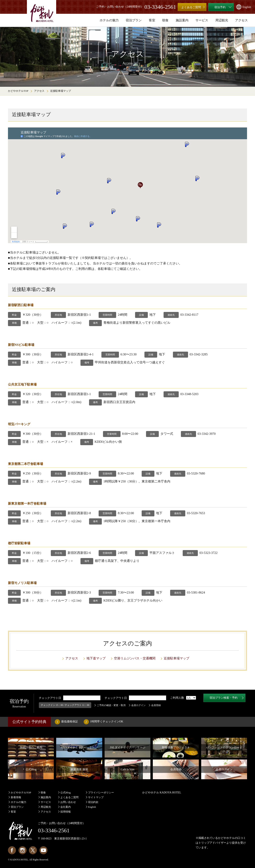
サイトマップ (96, 797)
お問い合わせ (68, 802)
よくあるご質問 (69, 797)
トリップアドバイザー (212, 843)
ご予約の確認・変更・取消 (111, 705)
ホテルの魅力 (19, 802)
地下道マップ (96, 658)
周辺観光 (46, 807)
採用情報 (66, 812)
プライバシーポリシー (101, 793)
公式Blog (65, 793)
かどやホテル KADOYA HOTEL (162, 793)
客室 (13, 812)
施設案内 (46, 797)
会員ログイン (138, 705)
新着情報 (16, 797)
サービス (46, 802)
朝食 (43, 793)
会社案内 (66, 807)
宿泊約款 (93, 802)
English (92, 807)
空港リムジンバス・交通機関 (135, 658)
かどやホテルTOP (18, 91)
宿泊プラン (17, 807)
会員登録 (156, 705)
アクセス (39, 91)
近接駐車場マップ (177, 658)
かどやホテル (226, 838)
